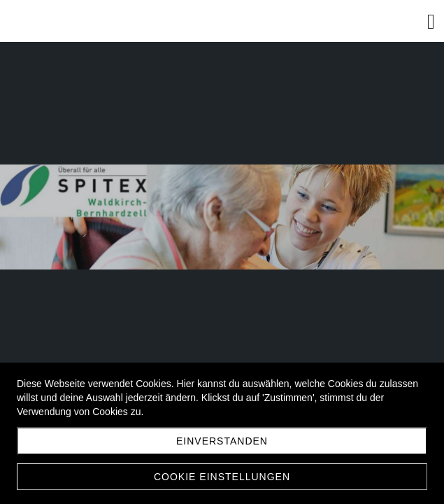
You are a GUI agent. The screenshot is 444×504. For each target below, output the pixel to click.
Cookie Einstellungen (222, 477)
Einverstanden (222, 441)
